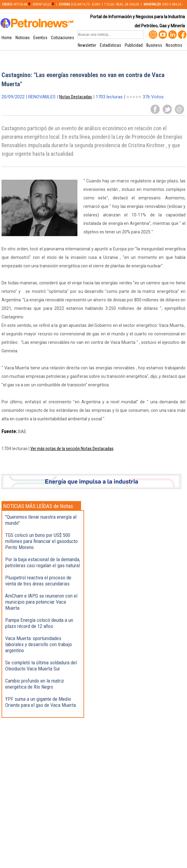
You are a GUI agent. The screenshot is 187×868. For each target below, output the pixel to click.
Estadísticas (110, 45)
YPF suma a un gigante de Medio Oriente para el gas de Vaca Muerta (41, 702)
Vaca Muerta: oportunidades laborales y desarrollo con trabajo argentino (39, 644)
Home (7, 38)
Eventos (40, 38)
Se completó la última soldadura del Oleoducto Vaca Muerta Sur (41, 666)
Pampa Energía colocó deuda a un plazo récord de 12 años (39, 623)
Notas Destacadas (76, 97)
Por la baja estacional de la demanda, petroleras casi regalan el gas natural (43, 562)
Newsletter (87, 45)
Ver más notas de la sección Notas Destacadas (72, 449)
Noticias (23, 38)
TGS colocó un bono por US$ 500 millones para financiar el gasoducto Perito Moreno (41, 541)
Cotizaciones (63, 38)
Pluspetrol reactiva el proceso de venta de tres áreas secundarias (38, 581)
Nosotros (174, 45)
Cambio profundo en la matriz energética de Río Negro (35, 684)
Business (154, 45)
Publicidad (134, 45)
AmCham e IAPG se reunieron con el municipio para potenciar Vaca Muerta (41, 602)
